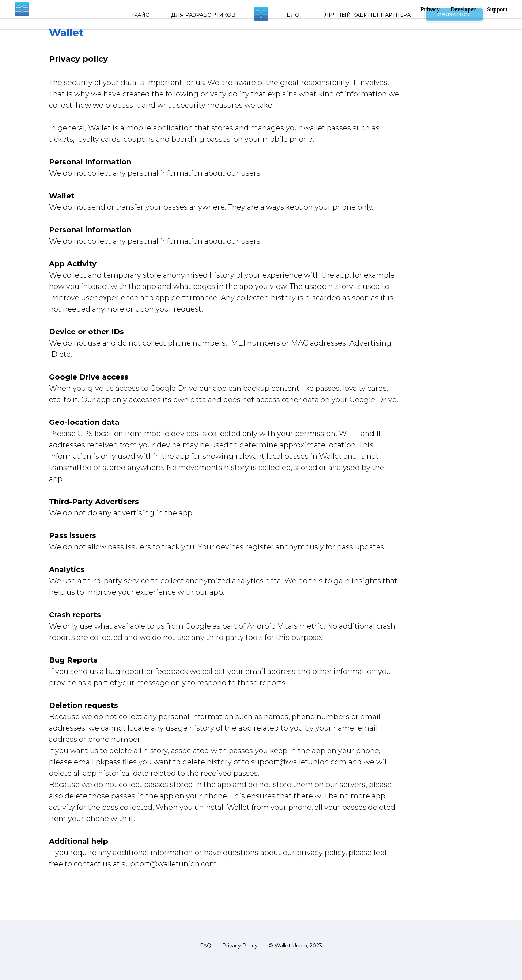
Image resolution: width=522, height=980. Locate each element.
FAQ (206, 946)
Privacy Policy (240, 946)
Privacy (430, 9)
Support (497, 9)
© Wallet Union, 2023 (295, 946)
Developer (463, 9)
